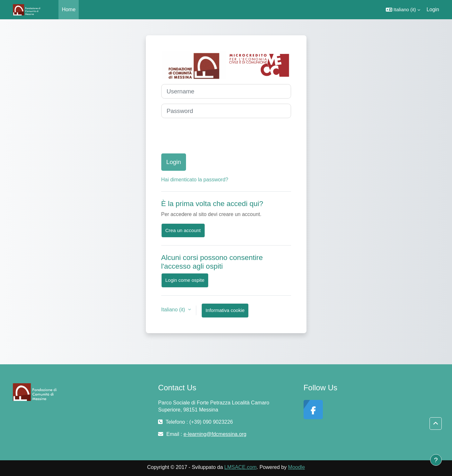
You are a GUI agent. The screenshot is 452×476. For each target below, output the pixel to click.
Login (433, 9)
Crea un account (183, 230)
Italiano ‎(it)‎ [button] (174, 310)
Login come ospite (185, 280)
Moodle (297, 467)
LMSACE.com (240, 467)
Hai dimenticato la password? (195, 180)
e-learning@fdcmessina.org (215, 434)
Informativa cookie (225, 310)
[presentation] (210, 136)
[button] (403, 10)
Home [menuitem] (69, 9)
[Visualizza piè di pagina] (436, 460)
